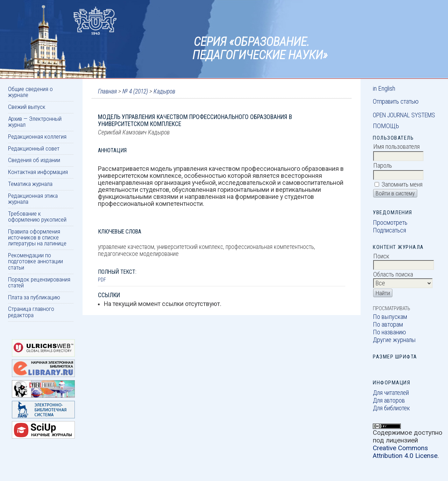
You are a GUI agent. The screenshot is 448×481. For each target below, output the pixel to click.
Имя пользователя (396, 147)
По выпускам (390, 317)
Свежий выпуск (27, 107)
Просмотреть (390, 223)
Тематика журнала (30, 184)
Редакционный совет (34, 148)
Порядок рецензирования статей (39, 282)
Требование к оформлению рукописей (37, 217)
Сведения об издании (34, 160)
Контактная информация (38, 172)
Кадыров (164, 91)
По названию (389, 332)
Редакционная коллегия (37, 137)
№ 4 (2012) (135, 91)
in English (384, 89)
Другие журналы (394, 340)
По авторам (388, 325)
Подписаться (389, 230)
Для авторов (389, 400)
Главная (107, 91)
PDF (102, 280)
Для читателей (391, 393)
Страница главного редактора (31, 312)
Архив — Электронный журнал (35, 122)
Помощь (386, 126)
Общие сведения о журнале (30, 92)
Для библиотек (391, 408)
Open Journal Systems (404, 115)
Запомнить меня (402, 184)
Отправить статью (396, 102)
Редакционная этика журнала (33, 199)
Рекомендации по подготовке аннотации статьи (35, 261)
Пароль (383, 166)
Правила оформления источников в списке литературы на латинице (37, 238)
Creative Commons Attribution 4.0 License (405, 452)
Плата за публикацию (34, 297)
